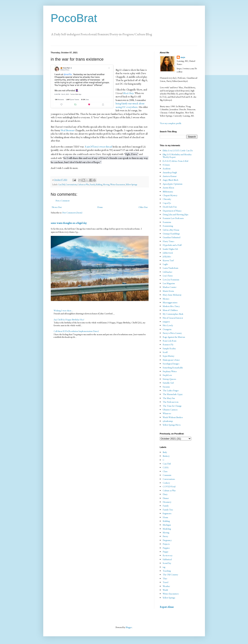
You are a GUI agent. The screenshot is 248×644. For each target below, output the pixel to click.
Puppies (166, 548)
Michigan (167, 525)
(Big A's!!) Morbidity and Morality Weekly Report (177, 156)
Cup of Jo (167, 203)
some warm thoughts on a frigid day (69, 223)
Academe (167, 169)
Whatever (167, 413)
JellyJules (167, 257)
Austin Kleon (168, 188)
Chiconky (167, 199)
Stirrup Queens (169, 379)
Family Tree (168, 510)
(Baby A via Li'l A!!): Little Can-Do (178, 150)
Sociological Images (171, 364)
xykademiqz (168, 421)
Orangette (167, 329)
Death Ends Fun (170, 207)
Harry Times (168, 241)
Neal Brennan (67, 130)
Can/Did (61, 184)
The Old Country (170, 575)
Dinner (166, 498)
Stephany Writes (170, 371)
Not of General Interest (173, 318)
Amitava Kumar (170, 176)
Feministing (168, 226)
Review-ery (168, 555)
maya (183, 57)
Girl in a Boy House (171, 230)
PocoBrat (74, 18)
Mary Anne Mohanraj (172, 295)
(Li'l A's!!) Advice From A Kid (175, 161)
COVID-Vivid (169, 487)
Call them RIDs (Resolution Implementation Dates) (76, 331)
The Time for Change (172, 406)
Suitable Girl (168, 383)
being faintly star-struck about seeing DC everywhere (130, 105)
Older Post (143, 207)
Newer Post (57, 207)
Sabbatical (167, 559)
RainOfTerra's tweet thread (99, 147)
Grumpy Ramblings (171, 234)
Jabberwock (168, 253)
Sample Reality (169, 348)
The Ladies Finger (171, 390)
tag (164, 567)
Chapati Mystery (170, 195)
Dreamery (167, 502)
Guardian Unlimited (171, 237)
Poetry (165, 536)
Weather (166, 586)
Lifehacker (167, 272)
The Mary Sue (169, 398)
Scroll (165, 352)
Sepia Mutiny (168, 356)
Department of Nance (172, 211)
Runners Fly (168, 345)
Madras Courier (170, 287)
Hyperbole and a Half (172, 245)
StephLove (167, 375)
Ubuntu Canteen (170, 410)
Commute (167, 475)
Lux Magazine (169, 283)
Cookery (166, 483)
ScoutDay (167, 563)
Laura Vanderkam (170, 268)
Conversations (71, 184)
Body (165, 452)
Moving (106, 184)
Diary (165, 494)
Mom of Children (170, 310)
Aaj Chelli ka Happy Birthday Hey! (69, 320)
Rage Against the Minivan (174, 337)
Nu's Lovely (168, 325)
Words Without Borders (173, 417)
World (165, 590)
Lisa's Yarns (168, 276)
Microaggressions (170, 302)
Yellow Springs (131, 184)
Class (165, 471)
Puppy (165, 552)
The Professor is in (171, 402)
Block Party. (129, 93)
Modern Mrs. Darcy (171, 306)
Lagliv (165, 264)
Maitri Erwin (168, 291)
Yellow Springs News (172, 425)
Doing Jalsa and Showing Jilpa (175, 214)
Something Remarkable (173, 368)
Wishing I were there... (63, 311)
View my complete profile (171, 123)
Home (100, 207)
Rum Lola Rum (170, 341)
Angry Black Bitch (170, 180)
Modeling (167, 529)
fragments (167, 513)
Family (93, 184)
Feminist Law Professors (173, 218)
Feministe (167, 222)
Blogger (129, 627)
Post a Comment (63, 201)
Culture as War (83, 184)
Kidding (99, 184)
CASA (166, 467)
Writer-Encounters (118, 184)
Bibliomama (168, 192)
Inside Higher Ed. (170, 249)
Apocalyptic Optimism (173, 184)
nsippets (166, 322)
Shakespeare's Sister (171, 360)
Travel (165, 582)
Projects (166, 544)
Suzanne (166, 387)
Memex (166, 299)
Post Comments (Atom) (72, 213)
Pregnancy (167, 540)
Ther (165, 579)
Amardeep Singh (170, 172)
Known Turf (168, 260)
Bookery (166, 456)
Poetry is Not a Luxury (172, 333)
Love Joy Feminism (171, 280)
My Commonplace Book (173, 314)
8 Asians (166, 165)
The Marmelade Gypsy (173, 394)
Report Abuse (167, 607)
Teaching (167, 571)
